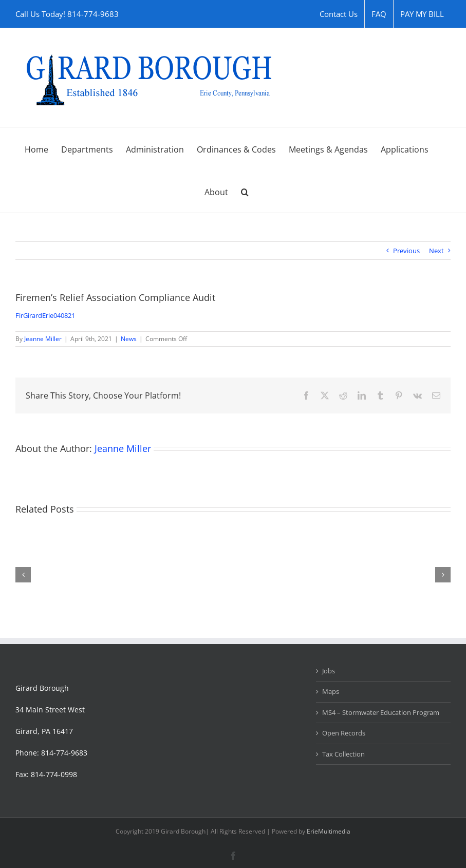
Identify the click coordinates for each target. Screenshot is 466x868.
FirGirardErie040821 (45, 315)
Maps (331, 691)
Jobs (329, 671)
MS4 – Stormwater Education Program (381, 712)
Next (436, 251)
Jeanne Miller (43, 339)
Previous (406, 251)
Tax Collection (343, 754)
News (129, 339)
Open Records (344, 733)
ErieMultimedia (329, 831)
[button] (245, 191)
